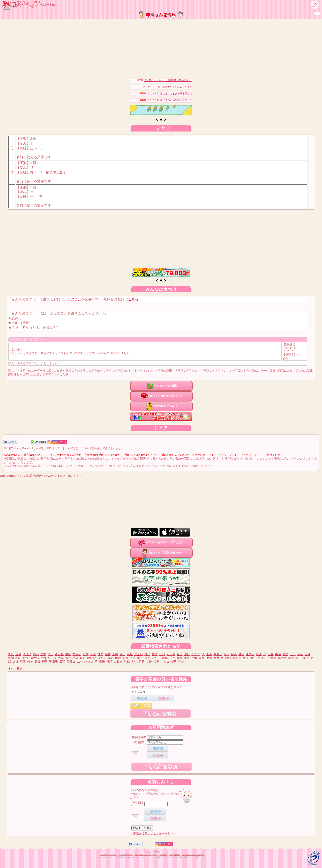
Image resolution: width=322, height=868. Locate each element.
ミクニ (196, 654)
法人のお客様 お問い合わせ (193, 855)
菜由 (306, 658)
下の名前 (137, 742)
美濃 (37, 662)
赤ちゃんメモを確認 (161, 386)
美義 (187, 658)
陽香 (291, 658)
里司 (293, 654)
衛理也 (27, 654)
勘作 (108, 654)
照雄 (228, 658)
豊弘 (285, 654)
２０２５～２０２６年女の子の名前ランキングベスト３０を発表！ (185, 87)
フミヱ (165, 662)
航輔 (68, 654)
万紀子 (156, 658)
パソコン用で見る (152, 852)
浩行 (187, 654)
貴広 (11, 654)
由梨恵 (118, 662)
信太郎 (34, 658)
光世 (216, 658)
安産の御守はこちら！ (161, 406)
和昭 (18, 658)
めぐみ (171, 654)
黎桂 (180, 658)
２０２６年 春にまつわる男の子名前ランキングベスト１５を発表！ (190, 100)
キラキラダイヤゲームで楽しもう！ (161, 542)
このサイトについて (109, 855)
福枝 (253, 658)
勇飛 (86, 654)
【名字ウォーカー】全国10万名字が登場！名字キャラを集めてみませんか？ (191, 80)
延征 (83, 658)
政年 (61, 658)
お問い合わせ (174, 855)
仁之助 (139, 654)
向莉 (36, 654)
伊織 (194, 658)
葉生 (130, 654)
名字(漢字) (138, 737)
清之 (51, 654)
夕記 (147, 654)
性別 (134, 752)
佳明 (111, 658)
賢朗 (11, 658)
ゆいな (92, 658)
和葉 (300, 654)
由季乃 (272, 658)
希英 (30, 662)
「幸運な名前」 (140, 833)
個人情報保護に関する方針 (146, 855)
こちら (133, 299)
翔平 (227, 654)
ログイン (74, 299)
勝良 (147, 658)
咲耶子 (218, 654)
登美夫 (71, 662)
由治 (278, 654)
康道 (156, 662)
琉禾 (23, 662)
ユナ (80, 662)
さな (122, 654)
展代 (68, 658)
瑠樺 (102, 662)
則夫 (100, 654)
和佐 (134, 662)
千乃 (172, 658)
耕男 (174, 662)
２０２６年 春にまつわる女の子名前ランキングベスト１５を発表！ (190, 94)
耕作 (165, 658)
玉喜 (271, 654)
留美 (234, 654)
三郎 (162, 654)
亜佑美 (250, 654)
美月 (307, 654)
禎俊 (75, 658)
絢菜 (15, 662)
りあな (237, 658)
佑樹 (118, 658)
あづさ (282, 658)
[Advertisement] (161, 48)
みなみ (59, 654)
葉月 (140, 658)
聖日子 (54, 662)
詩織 (127, 662)
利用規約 (163, 855)
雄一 (298, 658)
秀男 (141, 662)
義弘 (62, 662)
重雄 (155, 654)
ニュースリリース (126, 855)
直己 (180, 654)
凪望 (259, 654)
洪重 (133, 658)
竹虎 (26, 658)
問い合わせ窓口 (180, 459)
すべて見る (15, 669)
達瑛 (18, 654)
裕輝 (109, 662)
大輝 (115, 654)
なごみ (52, 658)
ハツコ (89, 662)
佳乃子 (102, 658)
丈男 (125, 658)
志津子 (77, 654)
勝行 (241, 654)
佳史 (43, 654)
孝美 (93, 654)
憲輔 (202, 658)
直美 (209, 654)
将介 (246, 658)
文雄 (149, 662)
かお (43, 658)
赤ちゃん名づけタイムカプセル (161, 396)
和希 (181, 662)
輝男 (45, 662)
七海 (209, 658)
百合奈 (262, 658)
